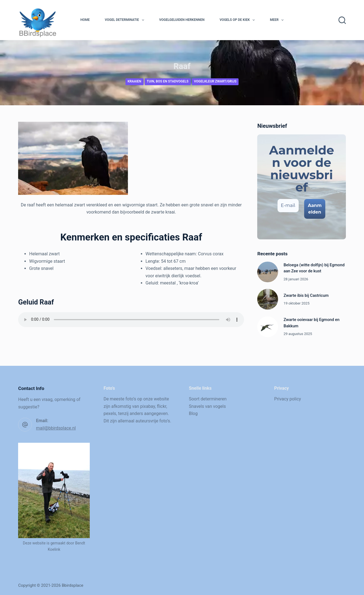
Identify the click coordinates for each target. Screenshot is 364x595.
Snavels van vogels (207, 406)
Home (85, 20)
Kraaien (135, 81)
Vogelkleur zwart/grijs (215, 81)
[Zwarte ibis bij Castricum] (268, 299)
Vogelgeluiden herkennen (182, 20)
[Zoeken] (342, 20)
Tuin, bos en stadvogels (168, 81)
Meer (278, 20)
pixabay (148, 406)
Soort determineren (208, 399)
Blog (193, 413)
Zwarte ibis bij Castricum (306, 295)
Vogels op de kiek (238, 20)
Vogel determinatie (126, 20)
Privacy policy (288, 399)
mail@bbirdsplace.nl (56, 428)
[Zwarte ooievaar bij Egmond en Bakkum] (268, 327)
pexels (110, 413)
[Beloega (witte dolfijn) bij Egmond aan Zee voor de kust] (268, 272)
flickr (162, 406)
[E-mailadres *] (288, 206)
